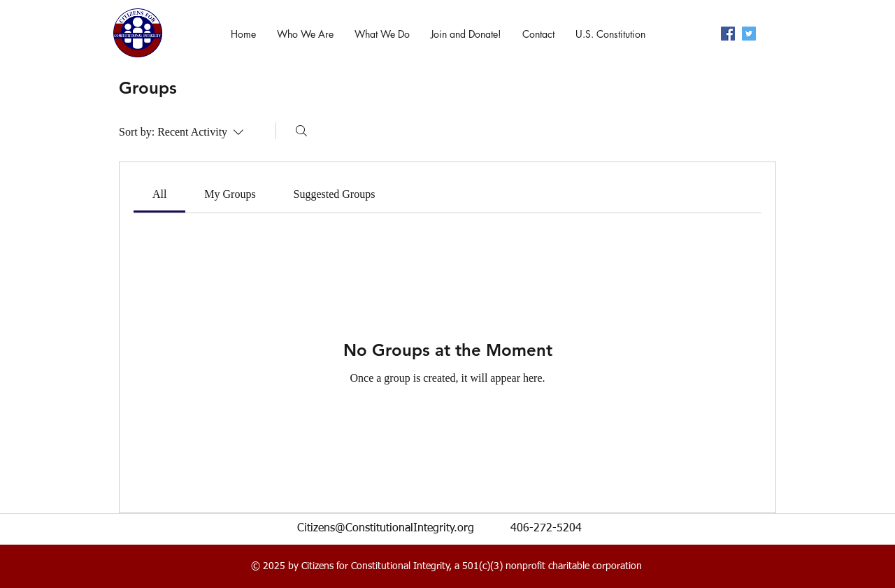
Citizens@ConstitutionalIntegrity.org (386, 529)
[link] (159, 194)
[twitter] (749, 34)
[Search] (301, 131)
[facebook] (728, 34)
